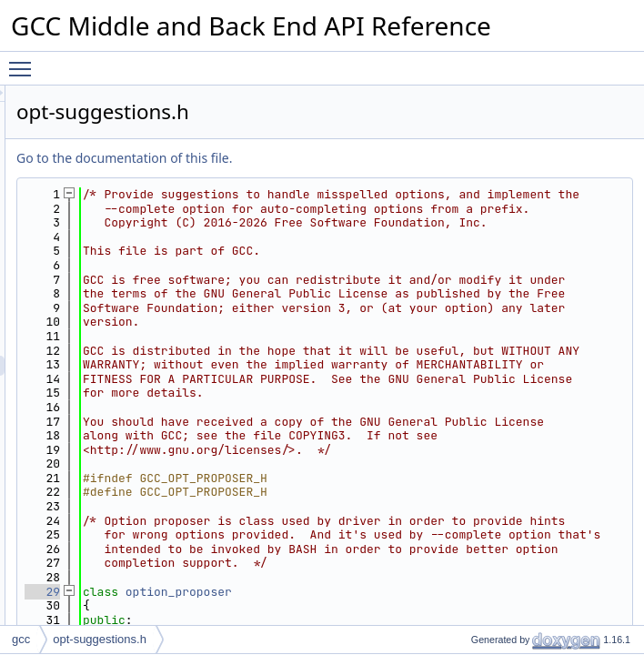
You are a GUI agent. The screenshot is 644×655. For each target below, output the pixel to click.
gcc (21, 639)
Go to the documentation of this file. (352, 158)
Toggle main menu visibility (25, 61)
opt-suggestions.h (100, 639)
